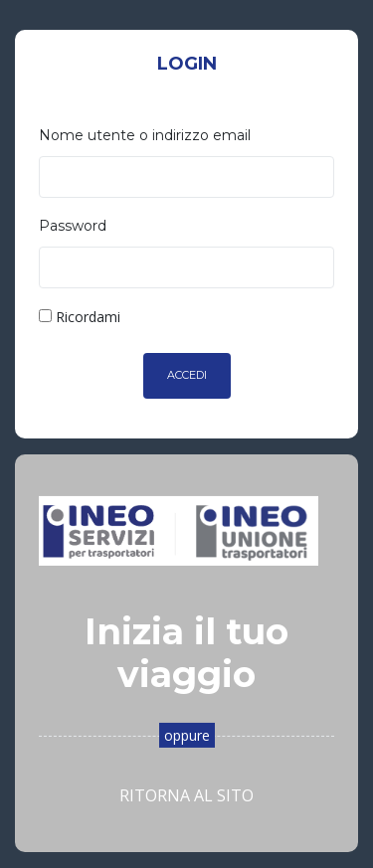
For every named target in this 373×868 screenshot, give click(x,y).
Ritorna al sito (186, 795)
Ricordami (80, 317)
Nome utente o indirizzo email (145, 135)
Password (73, 226)
